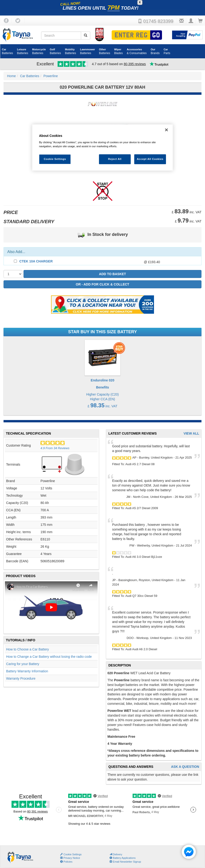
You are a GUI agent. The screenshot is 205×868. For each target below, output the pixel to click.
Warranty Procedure (21, 678)
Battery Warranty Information (27, 671)
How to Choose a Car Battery (28, 649)
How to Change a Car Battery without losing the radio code (49, 657)
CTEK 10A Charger (36, 261)
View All (191, 434)
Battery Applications (123, 858)
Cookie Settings (73, 854)
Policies (66, 862)
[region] (102, 148)
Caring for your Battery (23, 664)
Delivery (116, 854)
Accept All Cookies (150, 159)
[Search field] (61, 36)
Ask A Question (185, 767)
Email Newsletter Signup (125, 862)
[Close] (166, 130)
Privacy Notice (70, 858)
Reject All (115, 159)
